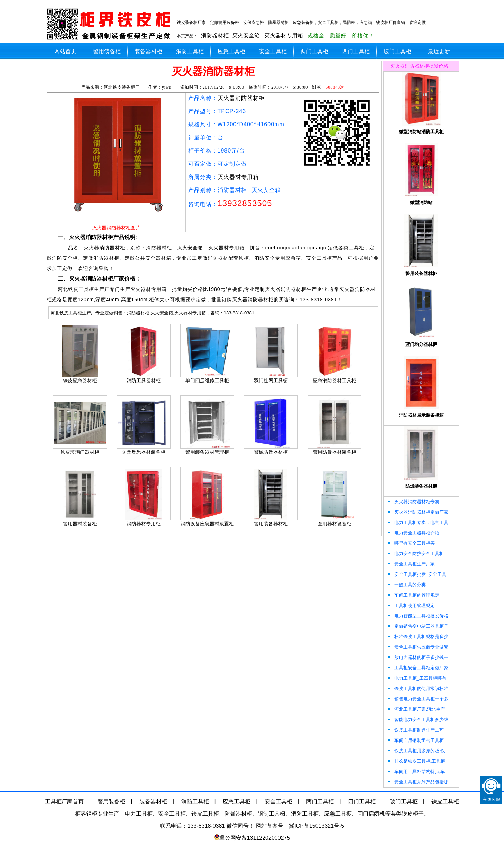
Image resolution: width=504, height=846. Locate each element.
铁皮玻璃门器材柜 (80, 452)
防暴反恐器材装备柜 (144, 452)
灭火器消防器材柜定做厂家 (418, 512)
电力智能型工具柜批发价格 (418, 616)
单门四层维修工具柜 (207, 380)
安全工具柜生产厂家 (411, 564)
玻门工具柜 (397, 51)
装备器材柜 (148, 51)
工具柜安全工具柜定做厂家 (418, 668)
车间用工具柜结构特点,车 (416, 771)
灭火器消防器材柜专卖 (413, 502)
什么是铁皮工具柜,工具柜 (416, 761)
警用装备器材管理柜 (207, 452)
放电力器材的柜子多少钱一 (418, 657)
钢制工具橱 (272, 814)
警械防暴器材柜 (271, 452)
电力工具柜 (139, 814)
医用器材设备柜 (335, 524)
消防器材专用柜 (144, 524)
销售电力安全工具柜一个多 (418, 699)
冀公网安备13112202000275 (255, 838)
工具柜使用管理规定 (411, 605)
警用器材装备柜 (80, 524)
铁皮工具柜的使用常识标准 (418, 688)
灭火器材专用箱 (284, 35)
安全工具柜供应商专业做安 (418, 647)
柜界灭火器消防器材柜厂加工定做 (110, 24)
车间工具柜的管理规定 (413, 595)
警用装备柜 (107, 51)
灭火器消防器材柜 (241, 98)
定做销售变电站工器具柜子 (418, 626)
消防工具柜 (190, 51)
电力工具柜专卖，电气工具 (418, 522)
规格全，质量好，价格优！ (341, 35)
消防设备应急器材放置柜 (207, 524)
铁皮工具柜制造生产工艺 (415, 730)
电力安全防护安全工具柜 (415, 554)
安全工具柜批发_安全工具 (417, 574)
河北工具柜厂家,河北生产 (416, 709)
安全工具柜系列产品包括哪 (418, 782)
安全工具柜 (273, 51)
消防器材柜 (215, 35)
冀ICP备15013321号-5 (317, 826)
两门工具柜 (314, 51)
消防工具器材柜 (144, 380)
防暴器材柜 (238, 814)
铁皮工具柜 (445, 802)
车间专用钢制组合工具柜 (415, 740)
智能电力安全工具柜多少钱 (418, 720)
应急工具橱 (338, 814)
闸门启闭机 (371, 814)
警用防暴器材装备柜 (335, 452)
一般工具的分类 (406, 585)
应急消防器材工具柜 (335, 380)
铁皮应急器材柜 (80, 380)
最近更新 (439, 51)
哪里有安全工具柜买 (411, 543)
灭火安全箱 (246, 35)
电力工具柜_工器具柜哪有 (417, 678)
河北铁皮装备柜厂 (122, 87)
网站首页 (65, 51)
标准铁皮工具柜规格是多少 (418, 637)
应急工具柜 (231, 51)
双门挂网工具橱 (271, 380)
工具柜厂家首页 (64, 802)
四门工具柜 (356, 51)
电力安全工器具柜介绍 (413, 533)
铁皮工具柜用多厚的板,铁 (416, 751)
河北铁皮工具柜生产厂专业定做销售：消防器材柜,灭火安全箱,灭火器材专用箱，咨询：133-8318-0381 (152, 313)
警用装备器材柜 (271, 524)
